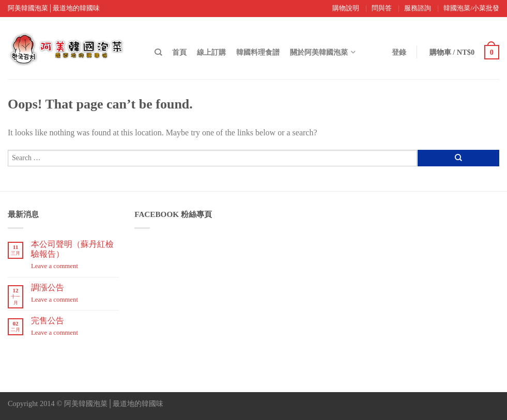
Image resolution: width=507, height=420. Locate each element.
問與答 (382, 8)
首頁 (179, 52)
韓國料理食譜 (258, 52)
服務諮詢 (418, 8)
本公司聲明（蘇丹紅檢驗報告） (72, 249)
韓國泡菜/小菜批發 (471, 8)
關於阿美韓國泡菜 (319, 52)
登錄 (399, 52)
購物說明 (346, 8)
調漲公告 (48, 287)
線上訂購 (211, 52)
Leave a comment (55, 266)
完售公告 (48, 321)
